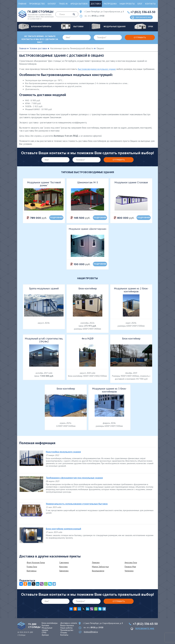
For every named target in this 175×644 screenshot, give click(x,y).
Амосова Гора (131, 562)
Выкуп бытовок (67, 625)
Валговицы (32, 571)
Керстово (63, 567)
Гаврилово (64, 571)
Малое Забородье (100, 567)
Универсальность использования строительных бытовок (77, 504)
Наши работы (66, 628)
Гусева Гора (32, 567)
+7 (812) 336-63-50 (143, 12)
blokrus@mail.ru (91, 632)
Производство (37, 4)
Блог (140, 4)
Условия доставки (38, 48)
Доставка (96, 4)
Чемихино (129, 571)
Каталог (52, 4)
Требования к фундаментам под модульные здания (74, 478)
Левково (96, 562)
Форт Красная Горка (36, 562)
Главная (22, 4)
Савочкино (64, 562)
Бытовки (45, 625)
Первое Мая (130, 567)
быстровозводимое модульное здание (97, 69)
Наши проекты (127, 4)
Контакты (150, 4)
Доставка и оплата (69, 623)
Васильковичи (98, 571)
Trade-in (63, 4)
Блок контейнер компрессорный (63, 529)
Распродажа (110, 4)
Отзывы (64, 632)
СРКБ (44, 632)
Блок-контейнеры (50, 623)
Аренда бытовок (79, 4)
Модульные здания (47, 629)
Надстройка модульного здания (63, 452)
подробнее (56, 218)
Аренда (45, 635)
